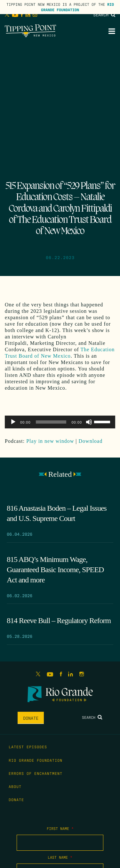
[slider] (51, 422)
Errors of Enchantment (36, 773)
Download (91, 441)
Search (104, 14)
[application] (60, 422)
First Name (60, 828)
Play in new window (50, 441)
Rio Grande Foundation (77, 7)
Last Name (60, 857)
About (15, 786)
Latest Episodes (28, 747)
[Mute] (89, 422)
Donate (31, 718)
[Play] (13, 422)
